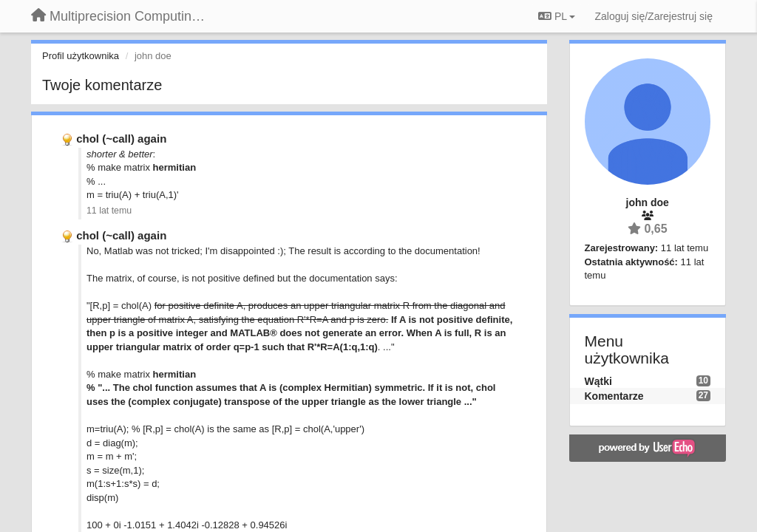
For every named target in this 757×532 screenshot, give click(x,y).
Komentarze (614, 396)
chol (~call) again (121, 139)
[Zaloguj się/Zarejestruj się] (654, 16)
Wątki (598, 381)
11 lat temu (109, 211)
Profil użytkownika (81, 56)
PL (557, 16)
